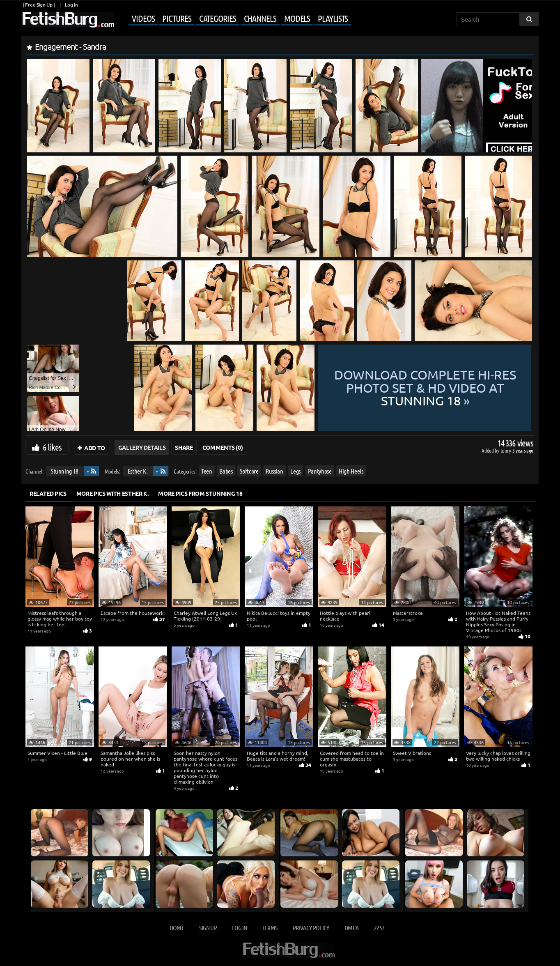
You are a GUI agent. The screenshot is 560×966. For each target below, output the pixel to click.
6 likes (52, 447)
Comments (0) (223, 447)
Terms (270, 928)
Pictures (177, 18)
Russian (274, 471)
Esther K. (138, 471)
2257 (379, 928)
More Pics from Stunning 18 (200, 493)
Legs (295, 471)
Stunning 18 (65, 471)
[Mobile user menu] (234, 19)
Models (297, 18)
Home (177, 928)
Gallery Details (142, 447)
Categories (218, 18)
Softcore (249, 471)
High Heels (351, 471)
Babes (226, 471)
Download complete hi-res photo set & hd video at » (425, 388)
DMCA (351, 928)
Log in (71, 5)
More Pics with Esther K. (112, 493)
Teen (207, 471)
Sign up (208, 928)
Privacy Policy (311, 928)
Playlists (333, 18)
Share (184, 447)
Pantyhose (320, 471)
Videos (143, 18)
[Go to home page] (68, 20)
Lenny (506, 450)
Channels (260, 18)
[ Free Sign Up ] (39, 5)
